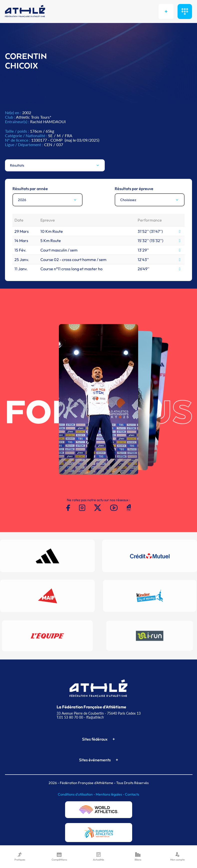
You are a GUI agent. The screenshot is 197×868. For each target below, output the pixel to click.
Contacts (132, 794)
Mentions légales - (110, 794)
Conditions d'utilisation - (77, 794)
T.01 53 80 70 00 (70, 717)
